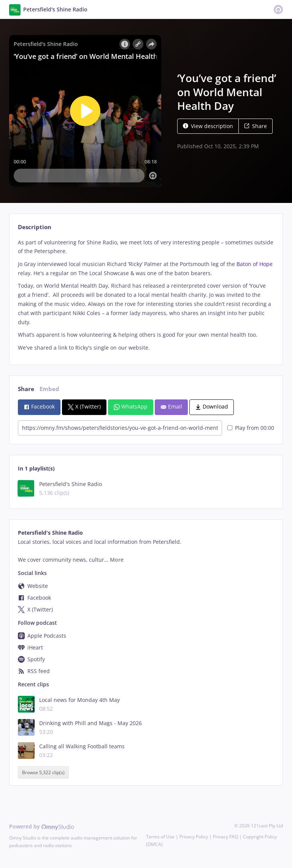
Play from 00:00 (251, 428)
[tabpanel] (146, 295)
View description (208, 126)
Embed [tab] (49, 389)
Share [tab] (26, 389)
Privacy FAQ (225, 837)
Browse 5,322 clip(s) (43, 772)
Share (255, 126)
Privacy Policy (194, 837)
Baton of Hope (255, 264)
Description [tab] (35, 227)
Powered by (42, 826)
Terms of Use (160, 837)
